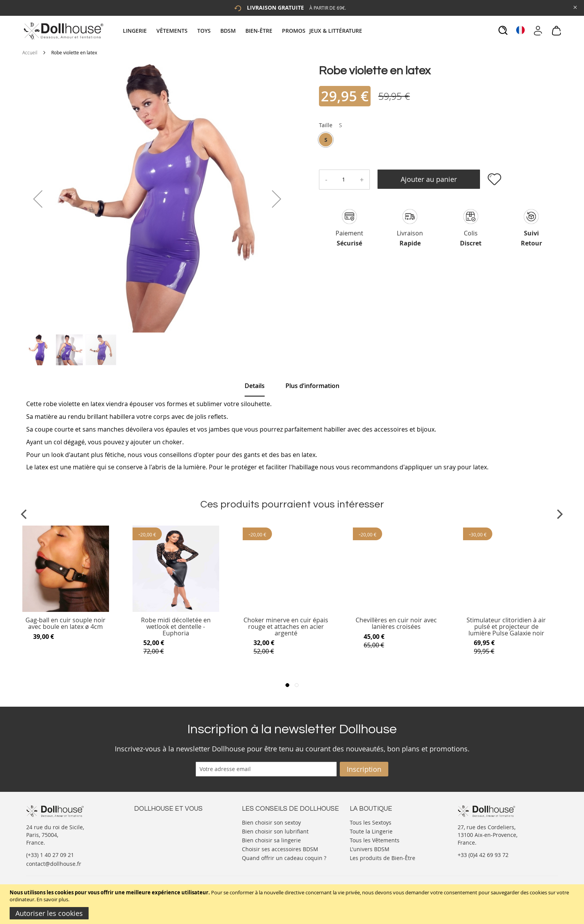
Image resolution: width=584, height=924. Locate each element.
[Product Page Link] (66, 610)
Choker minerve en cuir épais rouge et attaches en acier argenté (286, 627)
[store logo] (63, 31)
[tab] (243, 31)
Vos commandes (155, 845)
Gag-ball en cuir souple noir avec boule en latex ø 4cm (65, 624)
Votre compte (151, 829)
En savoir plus (52, 899)
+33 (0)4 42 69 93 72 (483, 855)
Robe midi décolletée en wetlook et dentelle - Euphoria (176, 627)
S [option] (326, 140)
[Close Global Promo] (575, 7)
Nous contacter (154, 822)
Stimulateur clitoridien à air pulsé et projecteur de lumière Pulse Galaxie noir (506, 627)
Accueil (30, 52)
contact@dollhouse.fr (54, 864)
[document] (293, 904)
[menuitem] (139, 31)
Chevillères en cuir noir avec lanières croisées (396, 624)
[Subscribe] (364, 769)
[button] (38, 199)
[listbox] (331, 141)
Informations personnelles (168, 837)
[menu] (243, 31)
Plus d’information (312, 386)
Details (255, 386)
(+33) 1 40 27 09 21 (50, 855)
